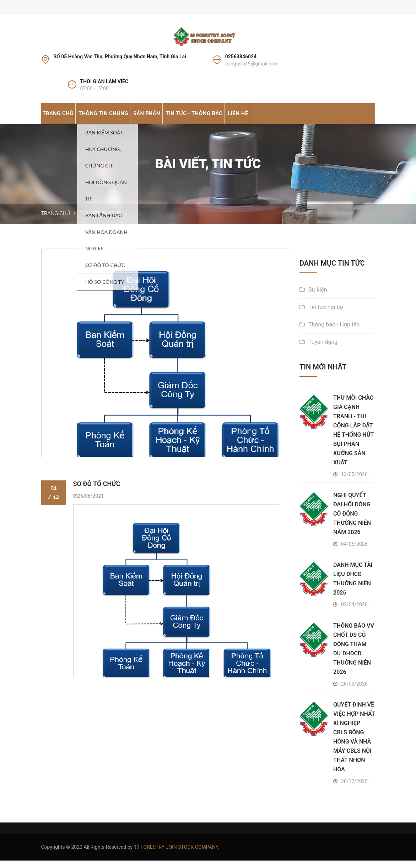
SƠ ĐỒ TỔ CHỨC (97, 493)
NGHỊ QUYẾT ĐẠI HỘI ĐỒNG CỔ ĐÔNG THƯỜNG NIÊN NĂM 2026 (352, 521)
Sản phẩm (166, 117)
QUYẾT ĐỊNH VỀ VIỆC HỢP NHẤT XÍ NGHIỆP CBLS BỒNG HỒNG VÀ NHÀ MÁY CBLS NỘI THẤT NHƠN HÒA (354, 745)
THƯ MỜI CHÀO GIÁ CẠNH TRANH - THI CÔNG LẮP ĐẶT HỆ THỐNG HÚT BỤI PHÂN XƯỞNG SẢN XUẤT (353, 438)
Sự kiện (318, 297)
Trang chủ (62, 117)
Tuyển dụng (323, 349)
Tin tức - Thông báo (220, 117)
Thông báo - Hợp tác (334, 332)
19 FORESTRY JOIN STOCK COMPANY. (177, 854)
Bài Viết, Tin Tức (101, 221)
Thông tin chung (115, 117)
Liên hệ (271, 117)
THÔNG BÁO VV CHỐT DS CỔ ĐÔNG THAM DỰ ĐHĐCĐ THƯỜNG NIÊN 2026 (354, 656)
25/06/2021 (89, 505)
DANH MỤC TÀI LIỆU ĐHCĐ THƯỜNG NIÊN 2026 (353, 587)
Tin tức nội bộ (326, 315)
